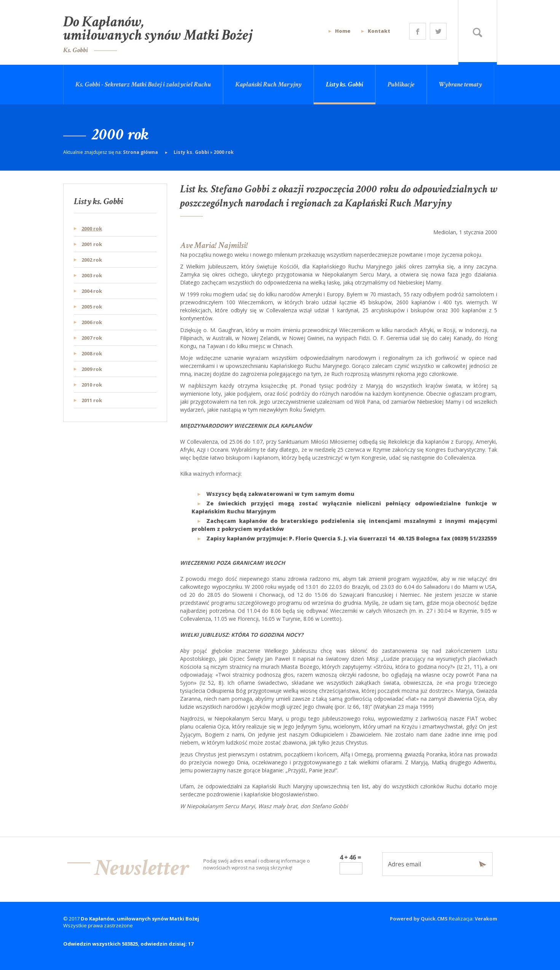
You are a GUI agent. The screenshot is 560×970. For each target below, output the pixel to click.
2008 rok (92, 353)
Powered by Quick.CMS (419, 919)
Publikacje (401, 84)
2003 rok (92, 275)
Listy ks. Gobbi (345, 84)
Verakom (486, 919)
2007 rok (92, 338)
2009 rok (92, 369)
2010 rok (92, 385)
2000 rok (224, 152)
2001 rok (92, 244)
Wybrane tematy (460, 84)
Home (343, 31)
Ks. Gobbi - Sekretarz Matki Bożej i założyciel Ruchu (143, 84)
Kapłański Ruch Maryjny (268, 84)
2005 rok (92, 307)
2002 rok (92, 260)
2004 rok (92, 291)
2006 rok (92, 322)
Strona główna (141, 152)
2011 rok (92, 400)
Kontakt (379, 31)
